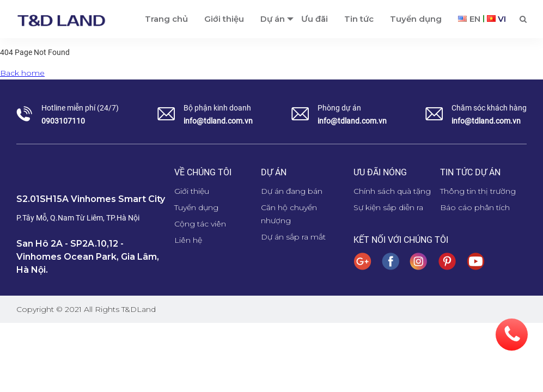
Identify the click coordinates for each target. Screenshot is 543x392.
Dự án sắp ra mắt (293, 237)
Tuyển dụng (196, 207)
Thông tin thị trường (478, 191)
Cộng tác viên (200, 224)
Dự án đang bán (292, 191)
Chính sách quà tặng (392, 191)
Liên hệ (188, 240)
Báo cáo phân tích (475, 207)
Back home (22, 73)
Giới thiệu (192, 191)
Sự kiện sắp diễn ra (388, 207)
